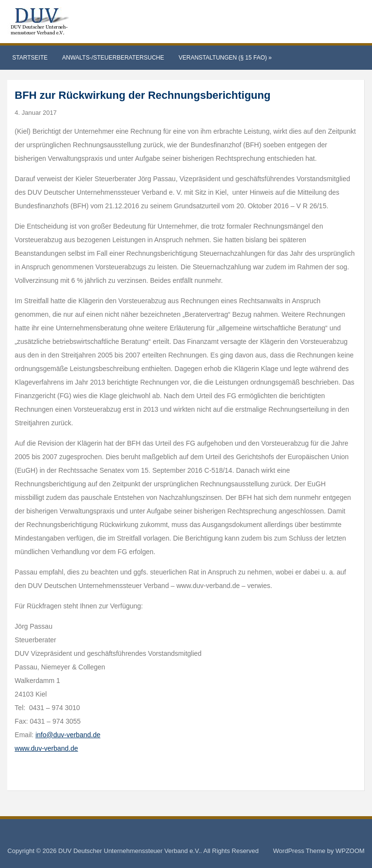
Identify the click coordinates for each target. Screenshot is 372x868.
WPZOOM (350, 851)
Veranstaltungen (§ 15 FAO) (225, 58)
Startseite (30, 58)
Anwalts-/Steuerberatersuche (113, 58)
